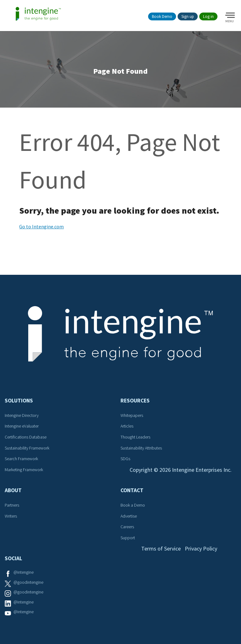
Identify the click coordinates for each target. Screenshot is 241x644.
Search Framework (21, 459)
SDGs (125, 459)
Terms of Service (161, 548)
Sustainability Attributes (141, 448)
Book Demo (162, 16)
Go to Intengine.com (41, 226)
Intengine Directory (22, 415)
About (13, 490)
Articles (127, 426)
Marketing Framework (24, 470)
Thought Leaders (135, 437)
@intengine (24, 572)
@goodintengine (28, 582)
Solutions (19, 401)
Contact (132, 490)
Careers (127, 527)
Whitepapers (132, 415)
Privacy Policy (201, 548)
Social (13, 558)
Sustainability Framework (27, 448)
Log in (208, 16)
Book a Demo (133, 505)
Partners (12, 505)
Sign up (188, 16)
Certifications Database (26, 437)
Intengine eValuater (22, 426)
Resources (135, 401)
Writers (11, 516)
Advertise (129, 516)
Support (128, 538)
